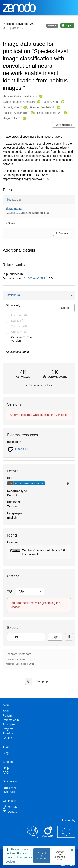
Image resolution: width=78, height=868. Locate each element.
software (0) (19, 326)
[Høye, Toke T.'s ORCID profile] (24, 119)
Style (10, 591)
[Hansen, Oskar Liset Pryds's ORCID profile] (40, 97)
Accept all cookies (42, 856)
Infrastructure (11, 720)
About (7, 711)
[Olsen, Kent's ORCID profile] (62, 102)
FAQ (6, 773)
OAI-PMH (9, 792)
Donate (10, 812)
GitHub (10, 807)
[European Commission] (66, 837)
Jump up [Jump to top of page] (36, 681)
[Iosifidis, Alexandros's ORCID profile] (32, 113)
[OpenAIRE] (48, 837)
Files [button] (39, 200)
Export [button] (56, 637)
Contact (8, 738)
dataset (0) (18, 321)
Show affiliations (64, 125)
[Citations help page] (19, 295)
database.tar (14, 209)
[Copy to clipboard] (68, 483)
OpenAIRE (22, 449)
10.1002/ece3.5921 (35, 278)
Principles (9, 724)
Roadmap (9, 733)
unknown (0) (19, 332)
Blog (6, 753)
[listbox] (30, 591)
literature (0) (19, 315)
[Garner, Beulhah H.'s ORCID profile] (58, 108)
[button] (39, 552)
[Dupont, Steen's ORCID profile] (25, 108)
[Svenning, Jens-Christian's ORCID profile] (38, 102)
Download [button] (62, 233)
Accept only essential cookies (60, 856)
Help (6, 768)
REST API (9, 788)
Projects (8, 729)
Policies (8, 715)
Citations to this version (22, 339)
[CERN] (33, 837)
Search (66, 308)
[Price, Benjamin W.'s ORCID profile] (65, 113)
